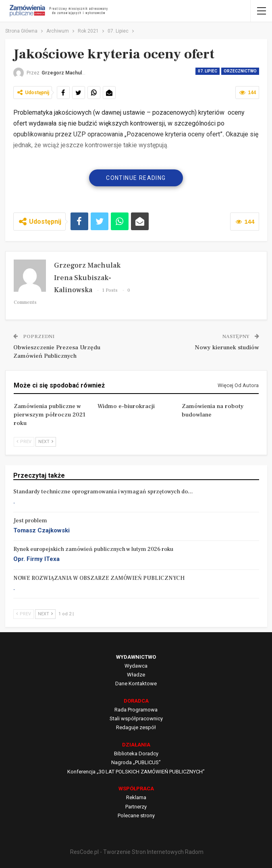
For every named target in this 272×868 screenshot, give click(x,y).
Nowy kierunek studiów (227, 347)
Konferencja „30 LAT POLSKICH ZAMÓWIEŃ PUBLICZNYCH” (136, 772)
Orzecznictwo (240, 71)
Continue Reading (136, 178)
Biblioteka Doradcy (136, 754)
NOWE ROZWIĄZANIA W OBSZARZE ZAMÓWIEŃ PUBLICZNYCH (99, 578)
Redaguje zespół (136, 727)
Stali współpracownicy (136, 719)
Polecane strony (136, 815)
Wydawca (136, 666)
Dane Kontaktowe (136, 683)
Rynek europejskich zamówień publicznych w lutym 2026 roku (93, 549)
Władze (136, 675)
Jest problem (30, 521)
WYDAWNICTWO (136, 657)
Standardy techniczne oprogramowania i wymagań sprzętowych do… (103, 492)
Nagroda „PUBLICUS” (136, 762)
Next (46, 442)
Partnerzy (136, 807)
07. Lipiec (208, 71)
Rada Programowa (136, 710)
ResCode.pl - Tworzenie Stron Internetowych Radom (137, 852)
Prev (24, 442)
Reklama (136, 797)
